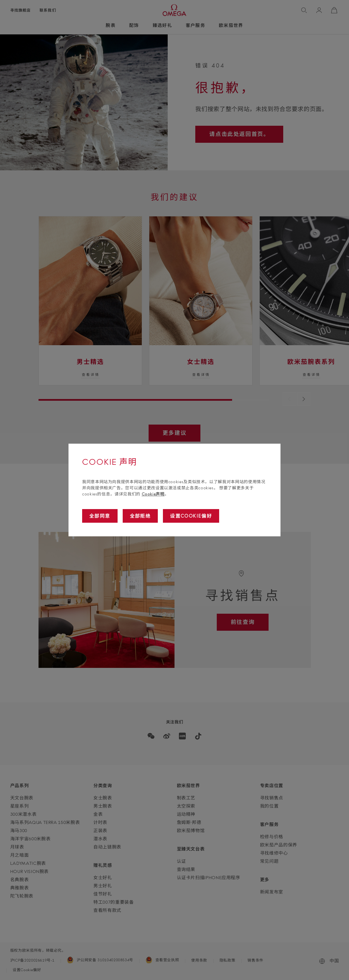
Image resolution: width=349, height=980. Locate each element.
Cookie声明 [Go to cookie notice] (153, 494)
